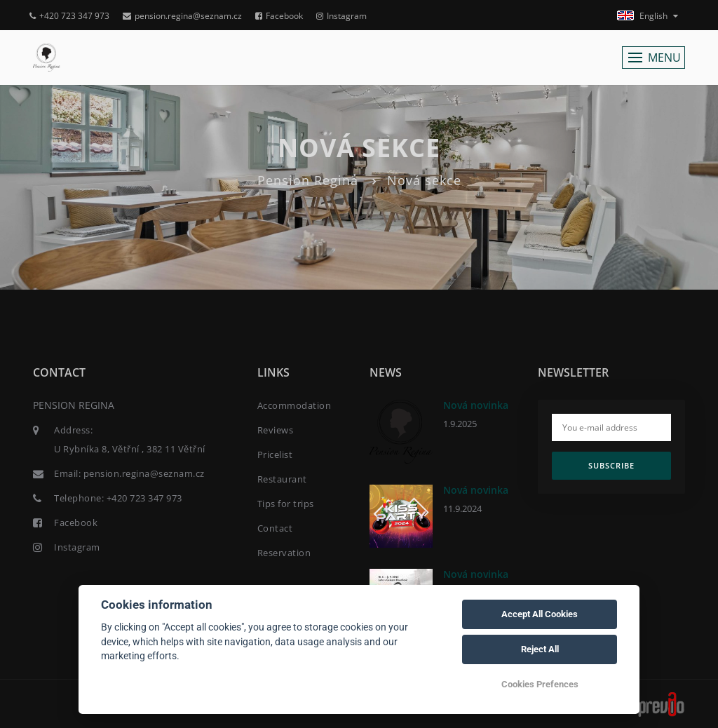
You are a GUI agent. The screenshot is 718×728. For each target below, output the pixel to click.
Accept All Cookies (540, 614)
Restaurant (282, 479)
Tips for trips (286, 504)
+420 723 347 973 (69, 16)
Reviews (276, 430)
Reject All (540, 649)
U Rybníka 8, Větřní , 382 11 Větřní (130, 449)
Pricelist (275, 454)
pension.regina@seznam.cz (182, 16)
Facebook (279, 16)
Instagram (341, 16)
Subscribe (611, 465)
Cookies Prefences (540, 684)
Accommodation (294, 405)
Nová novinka (476, 405)
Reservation (284, 553)
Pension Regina (308, 180)
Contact (275, 528)
